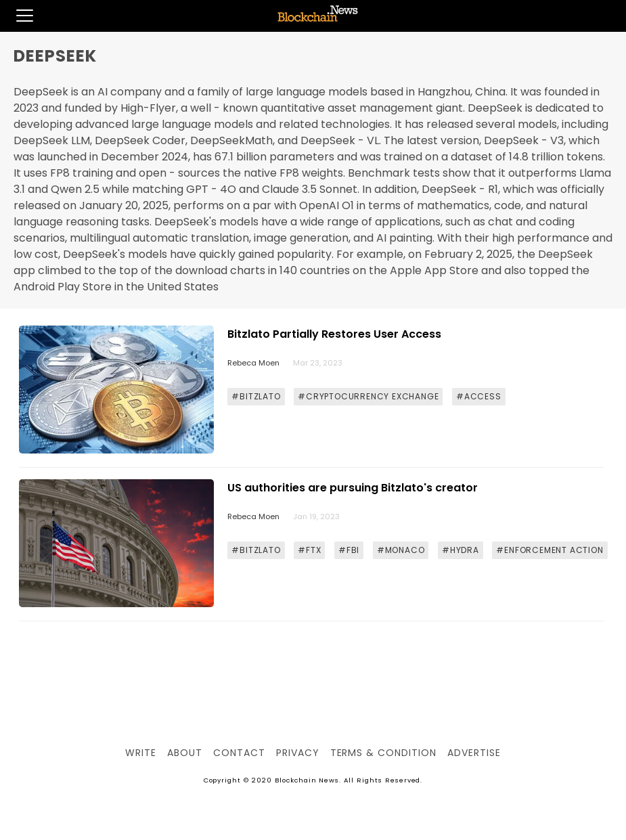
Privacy (298, 753)
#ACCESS (479, 396)
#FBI (349, 550)
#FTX (309, 550)
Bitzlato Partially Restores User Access (334, 334)
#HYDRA (461, 550)
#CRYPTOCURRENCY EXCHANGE (368, 396)
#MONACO (401, 550)
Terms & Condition (383, 753)
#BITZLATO (256, 396)
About (185, 753)
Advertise (474, 753)
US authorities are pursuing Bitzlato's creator (353, 488)
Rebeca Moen (253, 363)
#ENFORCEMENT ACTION (550, 550)
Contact (239, 753)
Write (141, 753)
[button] (17, 16)
